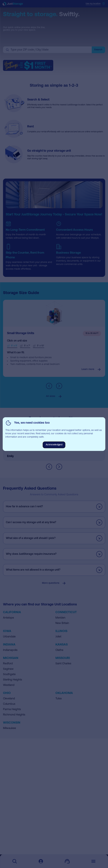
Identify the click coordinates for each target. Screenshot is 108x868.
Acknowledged (54, 445)
